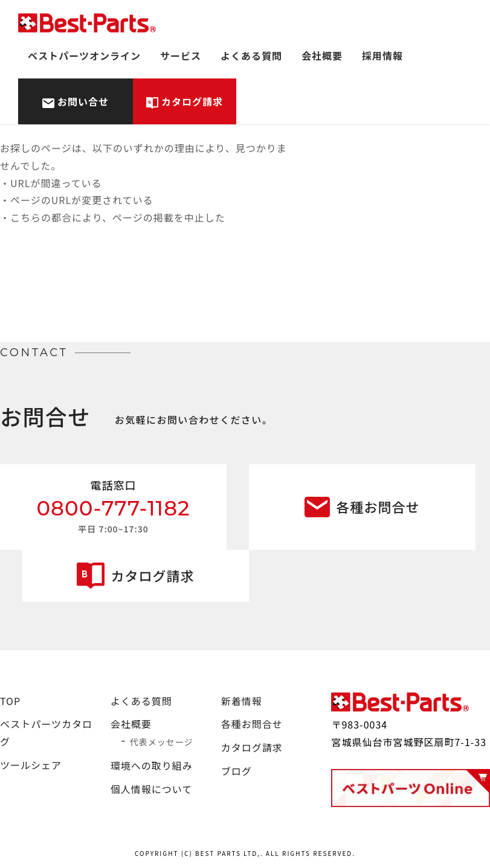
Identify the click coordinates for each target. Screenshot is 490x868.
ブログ (237, 771)
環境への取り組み (152, 765)
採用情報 (382, 56)
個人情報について (152, 789)
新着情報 (242, 701)
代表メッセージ (162, 742)
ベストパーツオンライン (84, 56)
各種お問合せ (378, 506)
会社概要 (322, 56)
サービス (181, 56)
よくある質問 (251, 56)
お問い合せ (83, 101)
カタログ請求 (192, 101)
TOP (10, 701)
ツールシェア (31, 765)
